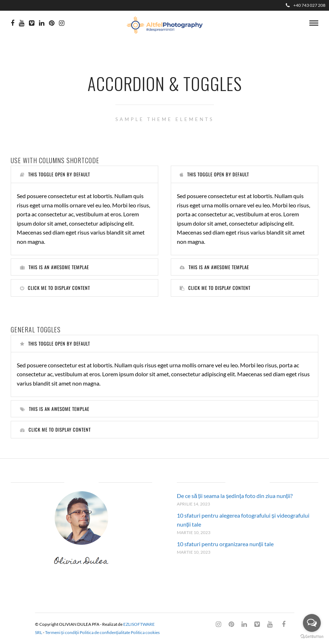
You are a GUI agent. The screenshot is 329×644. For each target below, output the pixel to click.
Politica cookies (145, 632)
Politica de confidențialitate (105, 632)
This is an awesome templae (54, 267)
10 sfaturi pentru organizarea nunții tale (225, 544)
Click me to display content (55, 288)
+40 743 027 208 (306, 5)
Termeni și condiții (62, 632)
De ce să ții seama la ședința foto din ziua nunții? (235, 496)
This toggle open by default (55, 174)
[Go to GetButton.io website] (312, 637)
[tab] (84, 174)
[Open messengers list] (312, 623)
